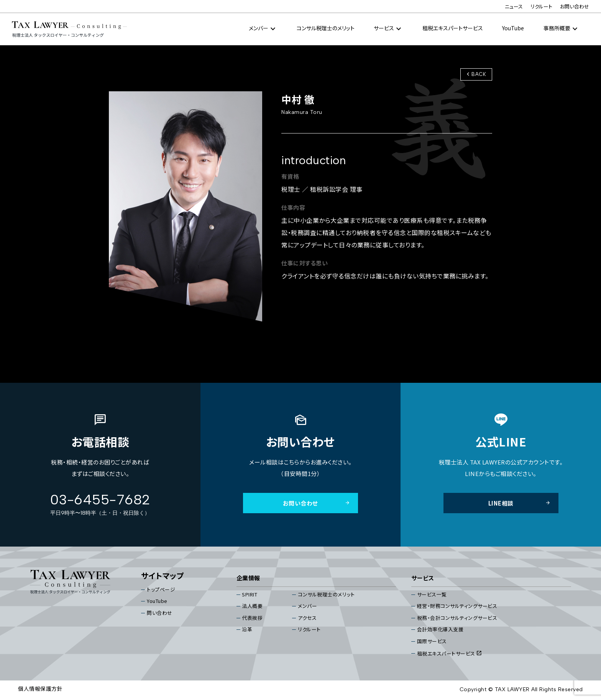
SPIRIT (250, 595)
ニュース (514, 7)
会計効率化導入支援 (440, 630)
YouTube (513, 28)
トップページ (161, 590)
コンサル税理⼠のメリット (326, 28)
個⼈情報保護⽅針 (40, 690)
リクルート (541, 7)
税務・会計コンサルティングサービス (457, 618)
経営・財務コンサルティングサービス (457, 607)
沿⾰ (247, 630)
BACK (475, 74)
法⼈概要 (253, 607)
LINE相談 (520, 503)
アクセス (307, 618)
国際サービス (432, 642)
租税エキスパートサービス (453, 28)
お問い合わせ (575, 7)
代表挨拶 (253, 618)
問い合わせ (160, 614)
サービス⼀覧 (432, 595)
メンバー (307, 607)
